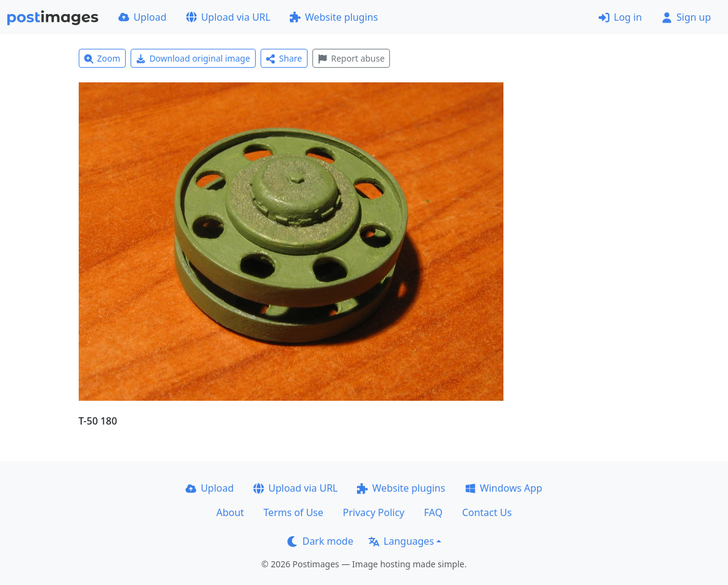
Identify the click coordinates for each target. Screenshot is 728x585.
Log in (620, 17)
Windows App (504, 488)
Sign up (686, 17)
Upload (142, 17)
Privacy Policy (374, 512)
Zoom (103, 58)
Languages (401, 541)
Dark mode (320, 541)
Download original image (193, 58)
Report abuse (351, 58)
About (230, 512)
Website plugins (334, 17)
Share (284, 58)
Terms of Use (294, 512)
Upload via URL (228, 17)
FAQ (433, 512)
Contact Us (487, 512)
